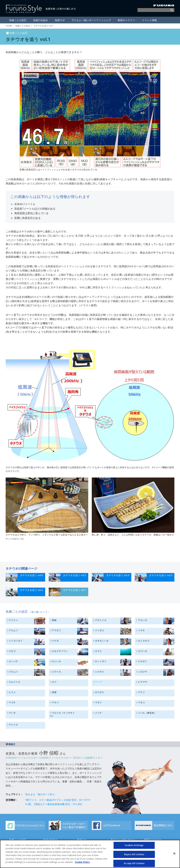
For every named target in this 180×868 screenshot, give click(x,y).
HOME (9, 26)
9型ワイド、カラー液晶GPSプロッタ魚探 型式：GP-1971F (58, 800)
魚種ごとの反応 (23, 26)
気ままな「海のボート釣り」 (41, 794)
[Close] (174, 855)
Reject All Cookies (134, 856)
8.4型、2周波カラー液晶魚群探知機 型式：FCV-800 (54, 804)
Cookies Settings (134, 847)
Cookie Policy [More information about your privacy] (82, 864)
